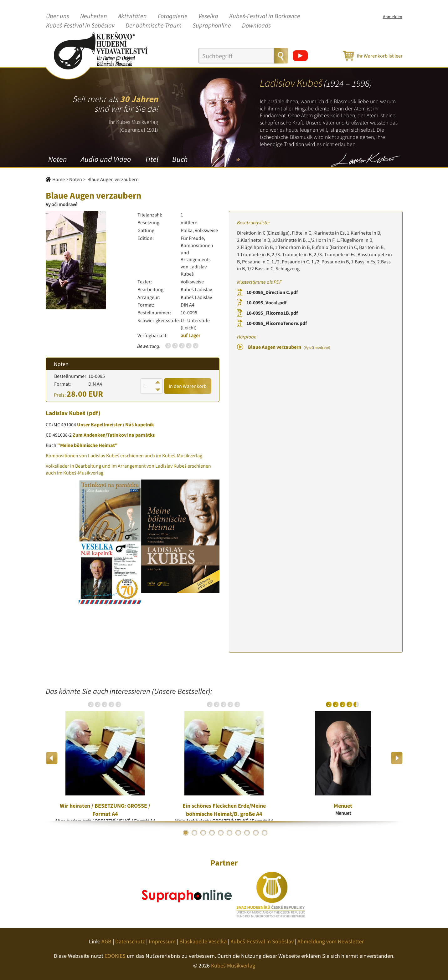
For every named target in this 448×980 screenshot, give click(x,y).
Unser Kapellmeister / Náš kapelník (116, 424)
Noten (58, 159)
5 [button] (221, 833)
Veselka (208, 16)
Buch (180, 159)
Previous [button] (52, 758)
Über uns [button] (58, 16)
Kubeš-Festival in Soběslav (80, 26)
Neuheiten (94, 16)
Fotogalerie (173, 16)
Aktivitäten (132, 16)
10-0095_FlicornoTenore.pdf (277, 323)
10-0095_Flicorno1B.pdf (272, 313)
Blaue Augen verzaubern (289, 347)
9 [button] (256, 833)
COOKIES (115, 956)
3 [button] (203, 833)
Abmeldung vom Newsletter (331, 941)
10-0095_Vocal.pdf (266, 302)
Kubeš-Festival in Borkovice (265, 16)
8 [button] (247, 833)
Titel (152, 159)
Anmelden (393, 17)
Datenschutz (130, 941)
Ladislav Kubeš (66, 413)
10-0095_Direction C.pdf (272, 292)
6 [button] (229, 833)
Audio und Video (106, 159)
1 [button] (186, 833)
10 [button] (265, 833)
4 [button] (212, 833)
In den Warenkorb (188, 386)
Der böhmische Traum (154, 26)
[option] (105, 758)
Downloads (256, 26)
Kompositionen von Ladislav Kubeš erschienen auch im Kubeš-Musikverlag (124, 455)
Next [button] (397, 758)
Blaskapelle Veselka (203, 941)
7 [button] (238, 833)
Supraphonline (212, 26)
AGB (106, 941)
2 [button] (194, 833)
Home (59, 179)
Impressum (162, 941)
